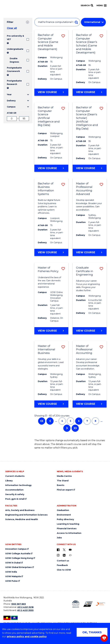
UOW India (11, 572)
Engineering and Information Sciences (26, 515)
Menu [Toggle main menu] (102, 5)
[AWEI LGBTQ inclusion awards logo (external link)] (88, 604)
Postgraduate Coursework (14, 69)
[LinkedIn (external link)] (64, 555)
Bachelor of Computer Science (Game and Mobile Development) (48, 42)
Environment (64, 515)
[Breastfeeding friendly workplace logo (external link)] (100, 604)
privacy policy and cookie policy (27, 636)
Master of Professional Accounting (84, 349)
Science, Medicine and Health (22, 519)
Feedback (62, 565)
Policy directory (65, 519)
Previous (50, 421)
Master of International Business (46, 349)
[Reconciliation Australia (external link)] (76, 604)
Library (9, 481)
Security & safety (15, 494)
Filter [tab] (10, 22)
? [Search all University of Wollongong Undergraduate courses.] (8, 53)
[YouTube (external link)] (70, 550)
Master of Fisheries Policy (48, 269)
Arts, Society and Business (20, 510)
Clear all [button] (12, 28)
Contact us (63, 561)
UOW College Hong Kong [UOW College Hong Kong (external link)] (19, 558)
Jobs (59, 538)
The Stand (63, 481)
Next (67, 428)
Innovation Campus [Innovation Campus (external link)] (16, 549)
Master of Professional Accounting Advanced (84, 189)
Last (75, 428)
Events (61, 485)
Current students (15, 476)
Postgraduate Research (14, 82)
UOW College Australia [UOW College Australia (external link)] (18, 554)
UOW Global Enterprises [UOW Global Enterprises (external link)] (18, 567)
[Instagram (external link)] (58, 555)
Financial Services (67, 529)
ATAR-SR (12, 113)
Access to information (69, 533)
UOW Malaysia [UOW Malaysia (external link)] (13, 576)
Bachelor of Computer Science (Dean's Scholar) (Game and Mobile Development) (87, 44)
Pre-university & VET (15, 38)
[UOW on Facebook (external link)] (58, 550)
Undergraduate (15, 49)
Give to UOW (64, 570)
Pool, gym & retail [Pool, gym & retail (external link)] (15, 499)
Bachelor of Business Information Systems (46, 189)
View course (47, 92)
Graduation (63, 510)
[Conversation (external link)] (70, 555)
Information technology (18, 485)
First (42, 421)
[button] (63, 36)
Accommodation (14, 490)
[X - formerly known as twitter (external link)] (64, 550)
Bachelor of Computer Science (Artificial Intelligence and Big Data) (49, 116)
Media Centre (64, 476)
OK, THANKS (92, 632)
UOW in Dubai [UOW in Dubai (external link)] (13, 563)
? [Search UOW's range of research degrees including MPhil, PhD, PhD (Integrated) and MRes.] (8, 88)
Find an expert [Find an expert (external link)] (65, 490)
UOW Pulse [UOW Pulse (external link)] (11, 581)
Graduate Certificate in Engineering (85, 271)
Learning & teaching (68, 524)
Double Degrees (14, 60)
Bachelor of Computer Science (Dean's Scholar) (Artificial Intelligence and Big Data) (87, 118)
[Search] (87, 6)
